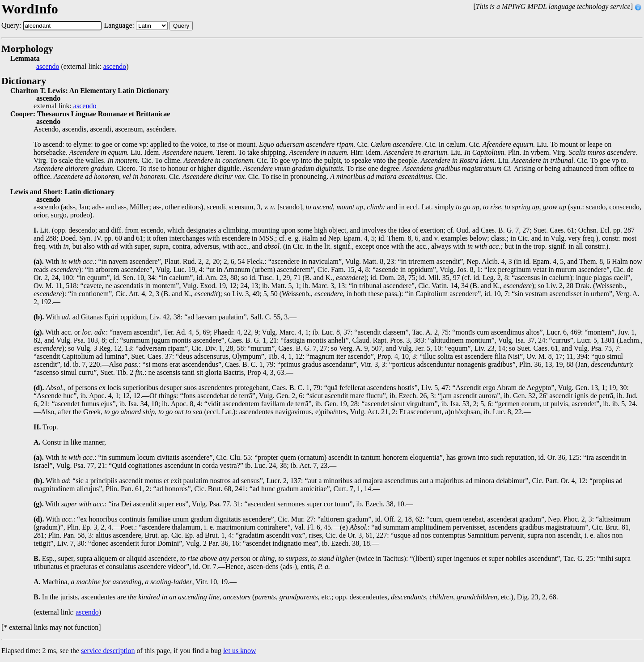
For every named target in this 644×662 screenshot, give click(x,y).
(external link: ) (83, 67)
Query (181, 26)
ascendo (48, 67)
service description (108, 651)
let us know (240, 651)
